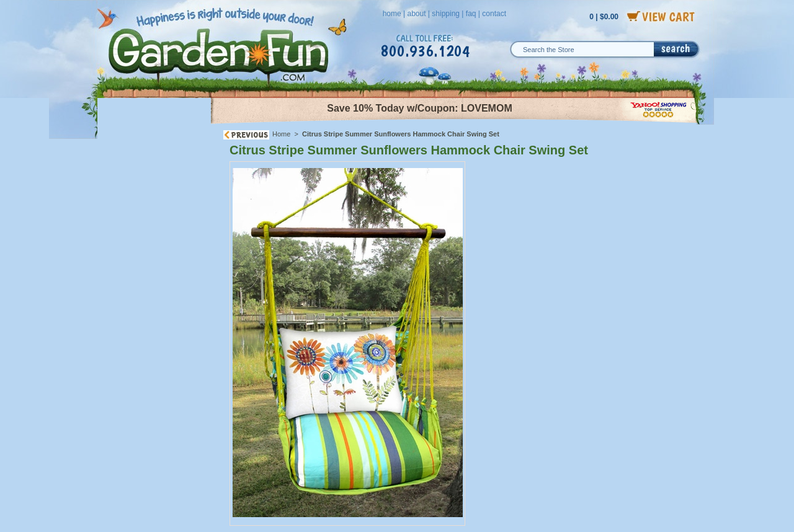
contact (494, 14)
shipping (446, 14)
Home (281, 134)
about (416, 14)
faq (471, 14)
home (392, 14)
